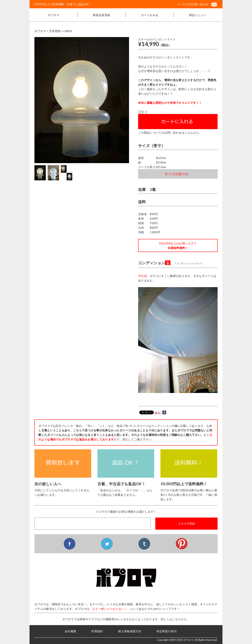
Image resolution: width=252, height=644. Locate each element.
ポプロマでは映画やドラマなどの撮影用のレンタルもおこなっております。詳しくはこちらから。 (126, 619)
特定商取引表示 (167, 631)
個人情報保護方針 (130, 631)
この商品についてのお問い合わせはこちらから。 (170, 133)
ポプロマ (53, 15)
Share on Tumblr (164, 412)
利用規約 (97, 631)
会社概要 (70, 631)
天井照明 (55, 31)
